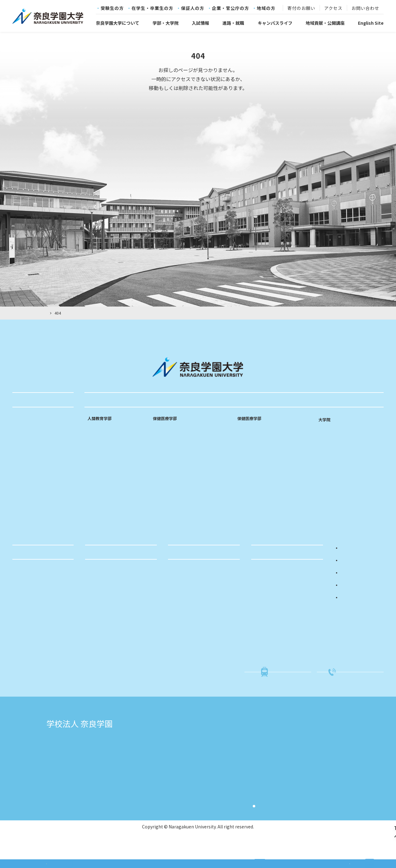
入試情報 (200, 23)
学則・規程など (31, 477)
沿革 (20, 458)
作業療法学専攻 (252, 445)
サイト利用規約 (277, 815)
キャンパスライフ (275, 23)
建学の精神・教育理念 (37, 419)
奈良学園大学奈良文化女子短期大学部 (200, 762)
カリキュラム (101, 493)
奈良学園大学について (118, 23)
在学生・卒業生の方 (152, 8)
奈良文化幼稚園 (298, 771)
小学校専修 (98, 445)
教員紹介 (96, 512)
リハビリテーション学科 (268, 422)
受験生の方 (112, 8)
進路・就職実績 (103, 581)
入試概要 (263, 581)
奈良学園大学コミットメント (44, 429)
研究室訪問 (98, 521)
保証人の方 (193, 8)
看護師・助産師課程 (172, 445)
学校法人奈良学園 (100, 752)
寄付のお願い (301, 8)
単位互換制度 (28, 591)
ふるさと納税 (184, 638)
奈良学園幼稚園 (298, 762)
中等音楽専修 (101, 474)
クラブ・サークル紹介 (37, 610)
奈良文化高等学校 (178, 771)
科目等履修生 (184, 600)
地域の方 (266, 8)
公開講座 (180, 591)
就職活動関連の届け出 (37, 629)
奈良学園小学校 (298, 752)
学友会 (22, 581)
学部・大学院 (166, 23)
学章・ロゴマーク (33, 467)
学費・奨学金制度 (33, 619)
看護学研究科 (333, 429)
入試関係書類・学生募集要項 (282, 600)
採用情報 (24, 524)
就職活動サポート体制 (110, 591)
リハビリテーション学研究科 (351, 439)
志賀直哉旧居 (95, 762)
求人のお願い (101, 600)
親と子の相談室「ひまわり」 (199, 610)
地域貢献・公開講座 (325, 23)
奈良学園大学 (173, 752)
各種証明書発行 (31, 638)
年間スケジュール (33, 600)
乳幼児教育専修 (103, 436)
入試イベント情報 (272, 591)
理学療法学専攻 (252, 436)
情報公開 (24, 486)
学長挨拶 (24, 439)
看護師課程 (164, 436)
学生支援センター (33, 658)
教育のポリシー (31, 448)
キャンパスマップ (33, 496)
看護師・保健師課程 (172, 455)
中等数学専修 (101, 464)
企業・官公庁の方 (230, 8)
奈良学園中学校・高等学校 (188, 781)
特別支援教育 (101, 483)
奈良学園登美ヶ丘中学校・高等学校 (198, 791)
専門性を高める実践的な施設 (116, 502)
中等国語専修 (101, 455)
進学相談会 (265, 610)
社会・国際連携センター (39, 648)
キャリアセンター (33, 667)
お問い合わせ (365, 8)
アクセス (333, 8)
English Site (371, 23)
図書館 (22, 677)
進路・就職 (233, 23)
